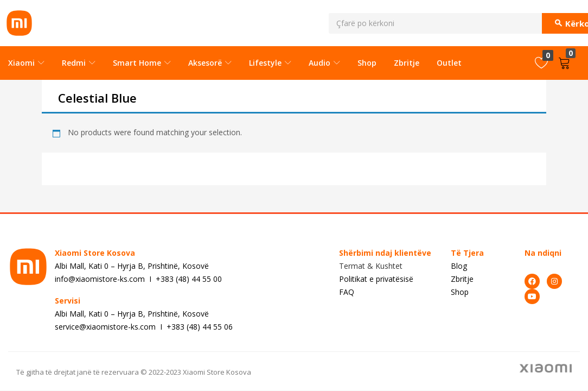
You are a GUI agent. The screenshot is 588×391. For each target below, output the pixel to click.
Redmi (79, 63)
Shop (367, 63)
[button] (566, 63)
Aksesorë (210, 63)
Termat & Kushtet (371, 266)
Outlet (449, 63)
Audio (324, 63)
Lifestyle (270, 63)
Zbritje (407, 63)
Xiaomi (26, 63)
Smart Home (142, 63)
